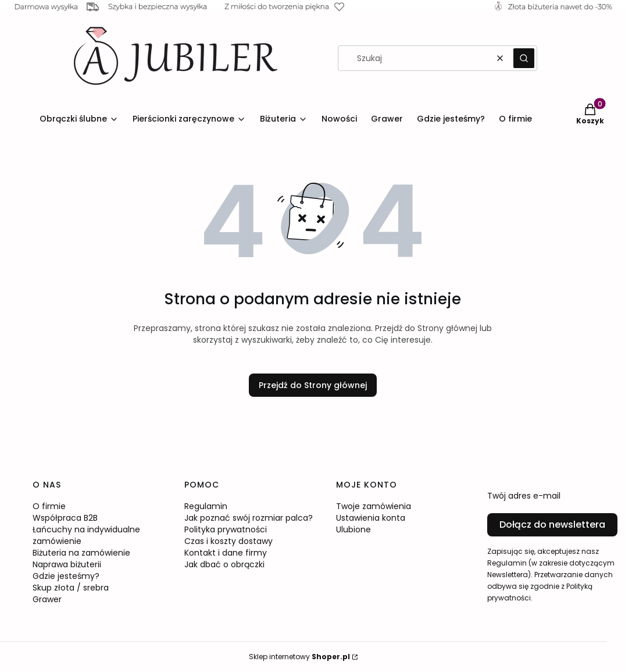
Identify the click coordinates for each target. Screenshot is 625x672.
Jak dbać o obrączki (224, 564)
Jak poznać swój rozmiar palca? (249, 518)
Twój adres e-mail (524, 496)
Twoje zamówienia (374, 506)
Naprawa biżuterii (67, 564)
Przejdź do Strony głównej (313, 385)
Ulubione (353, 529)
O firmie (49, 506)
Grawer (47, 599)
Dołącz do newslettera (552, 525)
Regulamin (206, 506)
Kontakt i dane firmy (226, 553)
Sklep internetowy (299, 657)
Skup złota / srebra (71, 588)
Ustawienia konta (371, 518)
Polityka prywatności (226, 529)
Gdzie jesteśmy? (66, 576)
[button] (524, 58)
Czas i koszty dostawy (228, 541)
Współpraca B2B (65, 518)
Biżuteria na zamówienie (81, 553)
